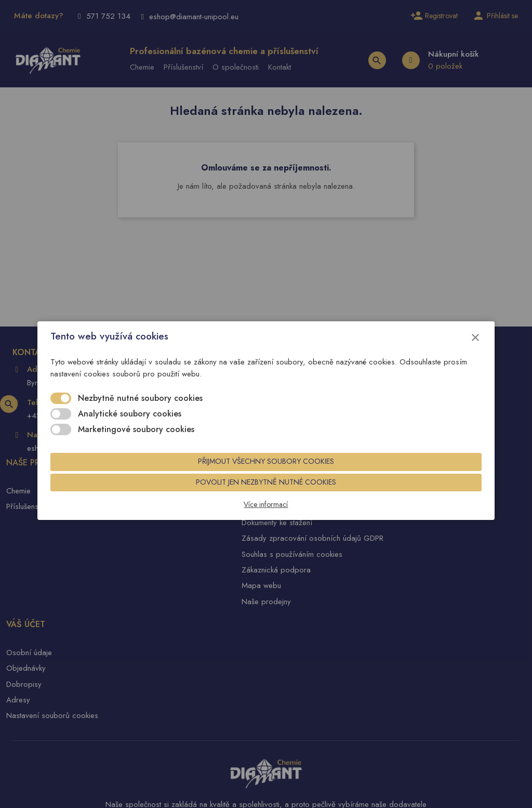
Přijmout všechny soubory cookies (266, 466)
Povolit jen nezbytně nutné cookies (266, 489)
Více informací (266, 513)
